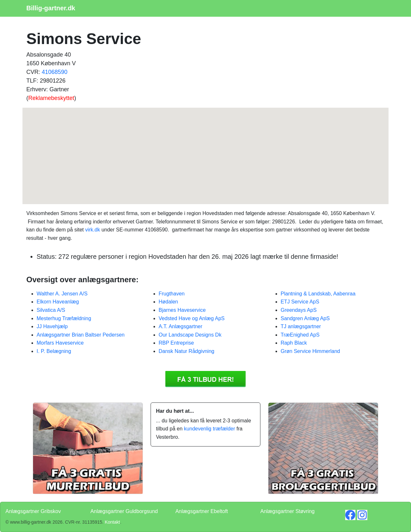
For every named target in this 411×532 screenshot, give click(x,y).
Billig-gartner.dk (51, 8)
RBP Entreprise (176, 343)
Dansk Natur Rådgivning (186, 351)
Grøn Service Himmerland (310, 351)
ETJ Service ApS (300, 302)
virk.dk (92, 230)
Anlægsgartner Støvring (288, 511)
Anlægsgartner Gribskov (33, 511)
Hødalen (168, 302)
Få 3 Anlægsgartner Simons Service (205, 379)
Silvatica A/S (51, 310)
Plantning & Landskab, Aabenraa (318, 294)
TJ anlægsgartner (301, 326)
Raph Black (294, 343)
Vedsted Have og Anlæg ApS (192, 318)
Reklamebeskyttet (51, 98)
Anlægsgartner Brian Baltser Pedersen (81, 335)
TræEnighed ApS (300, 335)
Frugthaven (172, 294)
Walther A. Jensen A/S (62, 294)
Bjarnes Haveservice (182, 310)
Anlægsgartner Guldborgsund (124, 511)
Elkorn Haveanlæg (58, 302)
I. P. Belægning (54, 351)
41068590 (55, 72)
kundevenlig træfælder (210, 429)
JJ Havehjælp (52, 326)
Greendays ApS (299, 310)
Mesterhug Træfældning (64, 318)
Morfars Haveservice (60, 343)
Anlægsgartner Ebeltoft (202, 511)
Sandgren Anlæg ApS (305, 318)
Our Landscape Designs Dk (190, 335)
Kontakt (112, 522)
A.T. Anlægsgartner (180, 326)
